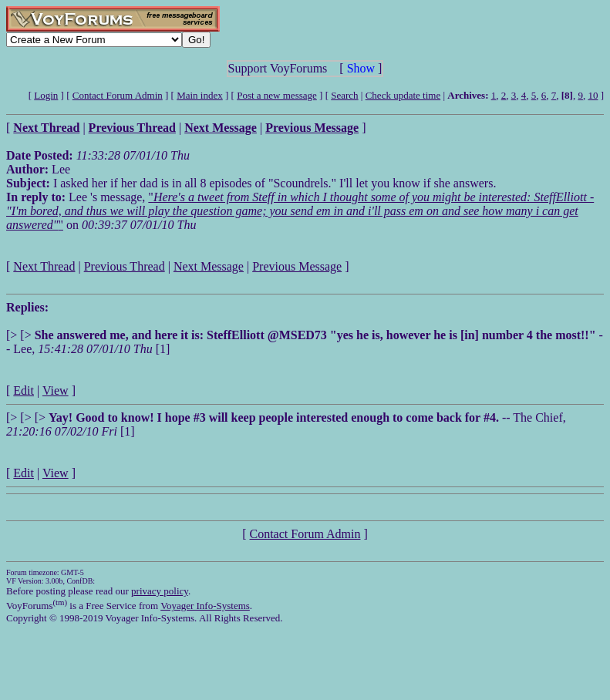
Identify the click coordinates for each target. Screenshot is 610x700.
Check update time (403, 95)
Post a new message (277, 95)
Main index (200, 95)
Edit (24, 390)
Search (344, 95)
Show (361, 68)
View (56, 390)
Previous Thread (125, 266)
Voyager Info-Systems (205, 606)
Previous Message (297, 266)
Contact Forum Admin (118, 95)
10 (593, 95)
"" (300, 211)
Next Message (209, 266)
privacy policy (160, 591)
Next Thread (44, 266)
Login (46, 95)
